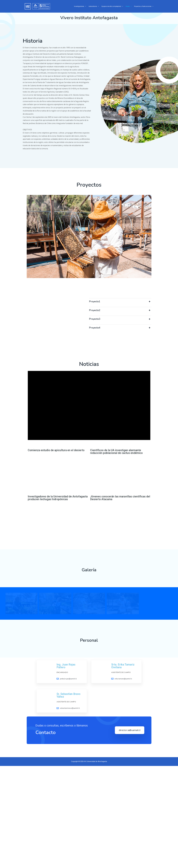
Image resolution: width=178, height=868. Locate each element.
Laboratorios (94, 6)
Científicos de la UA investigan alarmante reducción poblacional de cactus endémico (116, 513)
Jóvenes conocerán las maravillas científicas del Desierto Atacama (120, 586)
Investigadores (80, 6)
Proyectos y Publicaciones (144, 6)
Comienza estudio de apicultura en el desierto (56, 512)
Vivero (129, 6)
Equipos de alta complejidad (112, 6)
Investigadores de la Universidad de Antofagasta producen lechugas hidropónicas (58, 586)
